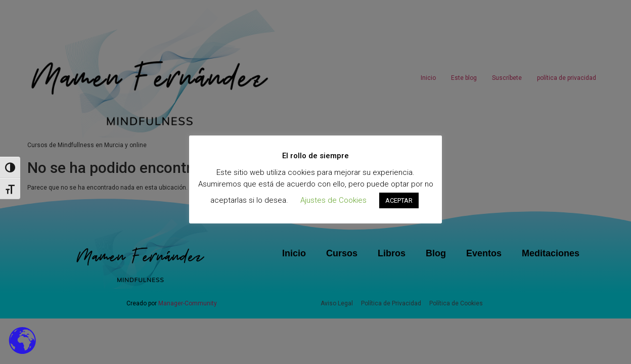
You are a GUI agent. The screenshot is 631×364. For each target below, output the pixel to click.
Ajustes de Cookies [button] (333, 200)
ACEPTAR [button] (399, 200)
